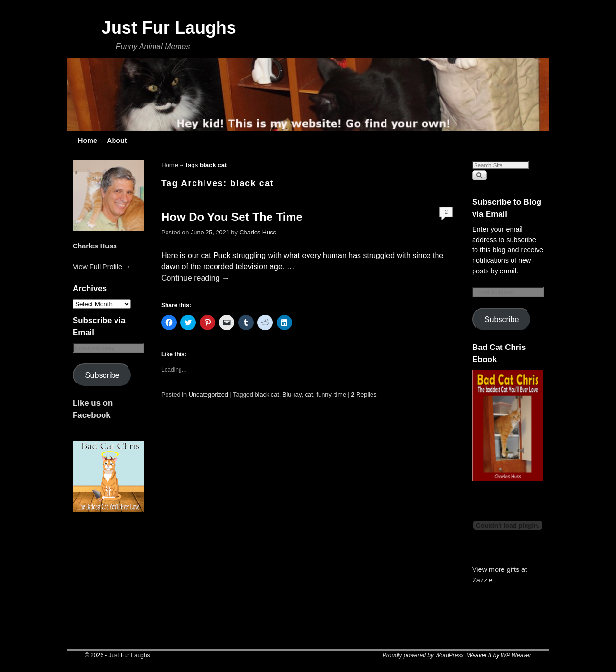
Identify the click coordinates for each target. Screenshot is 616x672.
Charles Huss (95, 246)
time (340, 394)
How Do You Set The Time (232, 217)
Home (88, 141)
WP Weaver (516, 655)
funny (324, 394)
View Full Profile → (102, 267)
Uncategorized (208, 394)
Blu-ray (292, 394)
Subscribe (103, 375)
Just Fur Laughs (169, 28)
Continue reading (195, 278)
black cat (267, 394)
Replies (364, 394)
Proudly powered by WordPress (423, 655)
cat (309, 394)
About (117, 141)
